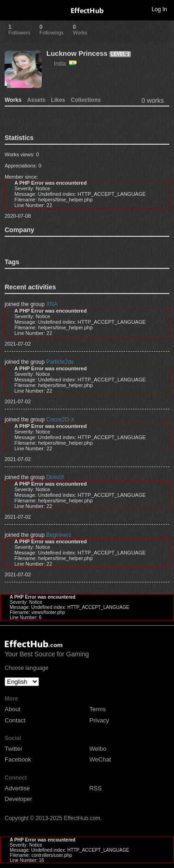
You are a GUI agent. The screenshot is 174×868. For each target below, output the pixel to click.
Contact (15, 720)
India (65, 64)
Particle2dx (60, 362)
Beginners (58, 535)
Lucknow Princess (77, 53)
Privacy (100, 720)
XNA (52, 304)
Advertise (17, 788)
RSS (96, 788)
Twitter (13, 749)
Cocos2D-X (60, 420)
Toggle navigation (11, 9)
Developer (18, 799)
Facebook (18, 759)
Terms (98, 709)
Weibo (98, 749)
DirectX (55, 477)
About (13, 709)
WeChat (100, 759)
